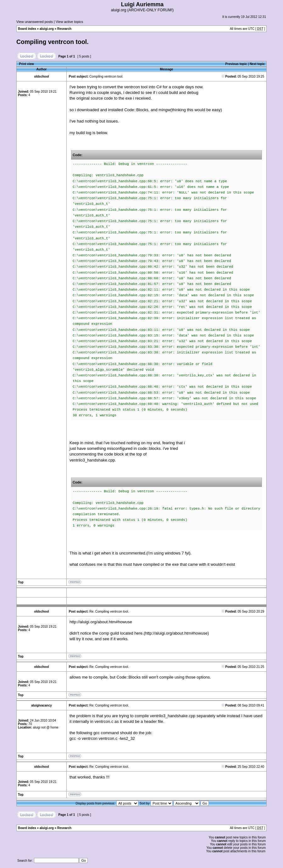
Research (64, 29)
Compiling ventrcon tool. (53, 42)
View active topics (69, 22)
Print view (27, 64)
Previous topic (236, 64)
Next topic (257, 64)
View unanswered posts (35, 22)
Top (21, 582)
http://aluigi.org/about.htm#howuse (101, 622)
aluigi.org (47, 29)
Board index (27, 29)
